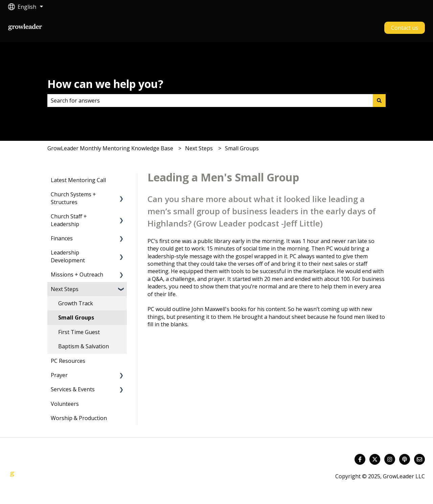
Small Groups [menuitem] (76, 317)
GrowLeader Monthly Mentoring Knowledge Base (110, 148)
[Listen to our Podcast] (405, 459)
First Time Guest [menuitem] (79, 332)
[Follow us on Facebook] (360, 459)
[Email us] (419, 459)
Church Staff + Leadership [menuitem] (69, 220)
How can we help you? (105, 84)
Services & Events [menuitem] (73, 389)
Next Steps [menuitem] (65, 289)
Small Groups (242, 148)
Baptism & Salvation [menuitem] (84, 346)
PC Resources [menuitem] (68, 361)
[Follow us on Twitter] (375, 459)
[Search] (379, 101)
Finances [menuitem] (62, 238)
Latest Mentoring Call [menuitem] (78, 180)
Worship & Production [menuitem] (79, 418)
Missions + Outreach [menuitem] (77, 275)
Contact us (405, 28)
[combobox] (210, 101)
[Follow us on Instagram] (390, 459)
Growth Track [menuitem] (76, 303)
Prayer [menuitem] (59, 375)
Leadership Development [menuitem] (68, 256)
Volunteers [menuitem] (65, 404)
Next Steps (199, 148)
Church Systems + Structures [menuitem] (73, 198)
